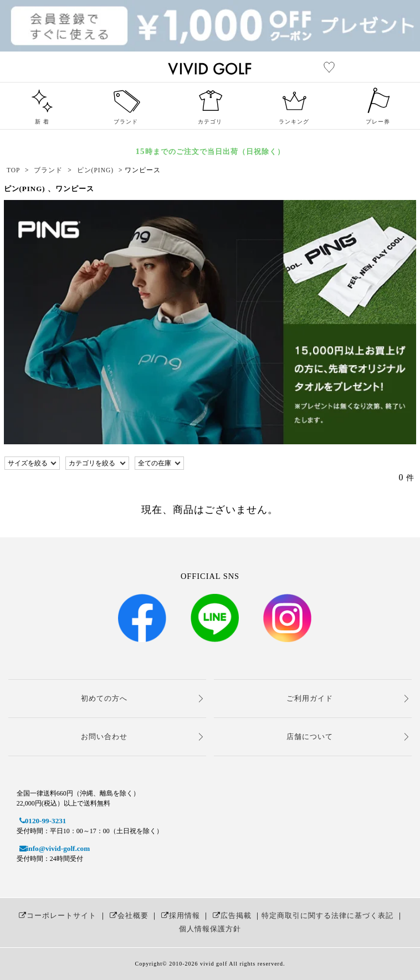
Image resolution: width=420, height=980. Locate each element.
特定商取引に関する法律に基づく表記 (327, 915)
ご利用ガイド (310, 698)
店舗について (310, 737)
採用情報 (179, 915)
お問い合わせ (104, 737)
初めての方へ (104, 698)
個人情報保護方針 (210, 929)
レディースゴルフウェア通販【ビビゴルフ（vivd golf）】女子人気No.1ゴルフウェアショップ (270, 67)
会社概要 (128, 915)
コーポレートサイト (56, 915)
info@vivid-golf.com (53, 848)
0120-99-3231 (42, 821)
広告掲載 (231, 915)
